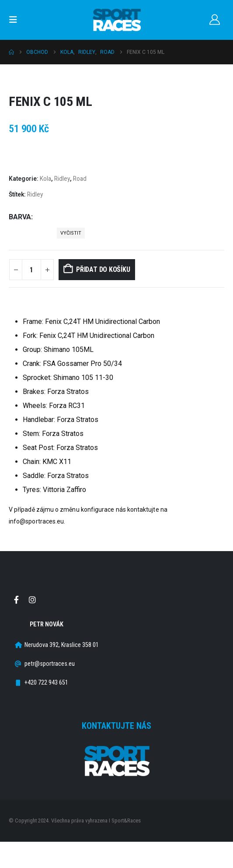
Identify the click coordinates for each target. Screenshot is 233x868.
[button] (16, 20)
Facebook (16, 600)
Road (80, 179)
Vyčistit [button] (71, 233)
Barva (20, 217)
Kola (45, 179)
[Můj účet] (214, 20)
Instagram (32, 600)
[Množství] (31, 270)
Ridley (62, 179)
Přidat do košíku (103, 269)
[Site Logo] (117, 20)
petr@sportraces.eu (50, 664)
